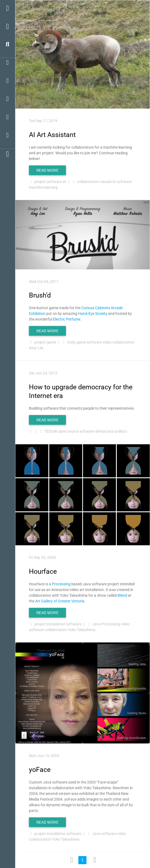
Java (96, 624)
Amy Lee (36, 348)
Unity (71, 342)
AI (64, 182)
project (40, 182)
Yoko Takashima (82, 630)
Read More (48, 170)
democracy (105, 431)
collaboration (88, 182)
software (54, 182)
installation (56, 624)
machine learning (43, 187)
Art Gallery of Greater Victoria (60, 601)
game (51, 342)
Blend (122, 595)
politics (121, 431)
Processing (61, 584)
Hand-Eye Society (93, 314)
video (107, 342)
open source (68, 431)
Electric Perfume (67, 319)
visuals (106, 182)
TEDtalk (51, 431)
